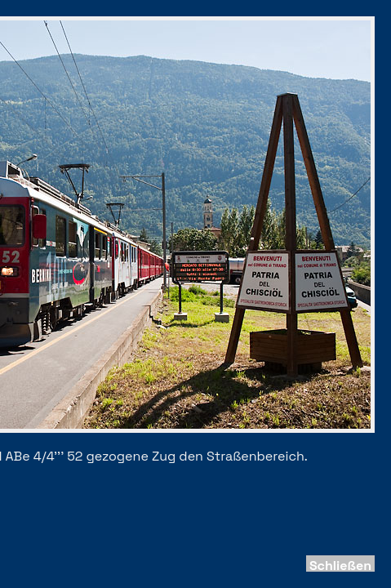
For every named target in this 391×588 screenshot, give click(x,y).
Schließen (340, 566)
